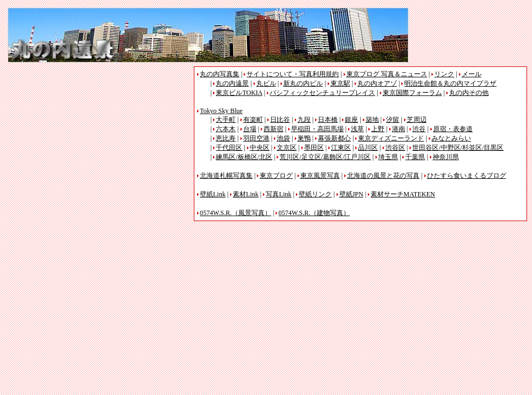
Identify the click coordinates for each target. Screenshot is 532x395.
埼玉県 (388, 157)
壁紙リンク (315, 194)
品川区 (368, 148)
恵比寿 (226, 138)
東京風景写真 (320, 176)
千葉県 (415, 157)
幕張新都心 (334, 138)
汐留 (393, 120)
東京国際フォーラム (412, 93)
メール (472, 74)
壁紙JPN (351, 194)
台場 (250, 129)
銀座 (351, 120)
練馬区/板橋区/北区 (244, 157)
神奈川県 (446, 157)
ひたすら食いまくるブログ (467, 176)
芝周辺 (417, 120)
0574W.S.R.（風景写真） (236, 213)
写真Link (279, 194)
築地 (372, 120)
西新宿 (273, 129)
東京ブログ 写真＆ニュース (387, 74)
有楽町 (253, 120)
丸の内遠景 (232, 83)
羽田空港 (256, 138)
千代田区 (229, 148)
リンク (444, 74)
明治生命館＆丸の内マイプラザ (450, 83)
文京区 (287, 148)
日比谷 (280, 120)
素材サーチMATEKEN (403, 194)
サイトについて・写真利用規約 (293, 74)
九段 (304, 120)
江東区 (341, 148)
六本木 (226, 129)
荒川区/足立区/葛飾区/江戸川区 (325, 157)
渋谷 (419, 129)
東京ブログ (276, 176)
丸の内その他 (469, 93)
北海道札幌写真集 (226, 176)
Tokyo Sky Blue (221, 111)
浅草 (357, 129)
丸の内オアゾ (377, 83)
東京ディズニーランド (391, 138)
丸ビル (266, 83)
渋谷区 (395, 148)
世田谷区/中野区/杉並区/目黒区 (458, 148)
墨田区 (314, 148)
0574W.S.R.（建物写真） (314, 213)
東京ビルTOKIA (239, 93)
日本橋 (328, 120)
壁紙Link (213, 194)
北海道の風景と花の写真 (383, 176)
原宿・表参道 (453, 129)
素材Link (246, 194)
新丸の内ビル (303, 83)
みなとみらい (451, 138)
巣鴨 (304, 138)
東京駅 (340, 83)
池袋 (283, 138)
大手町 (226, 120)
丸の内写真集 (220, 74)
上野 (378, 129)
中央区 (260, 148)
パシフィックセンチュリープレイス (322, 93)
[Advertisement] (100, 143)
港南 (399, 129)
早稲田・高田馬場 (317, 129)
